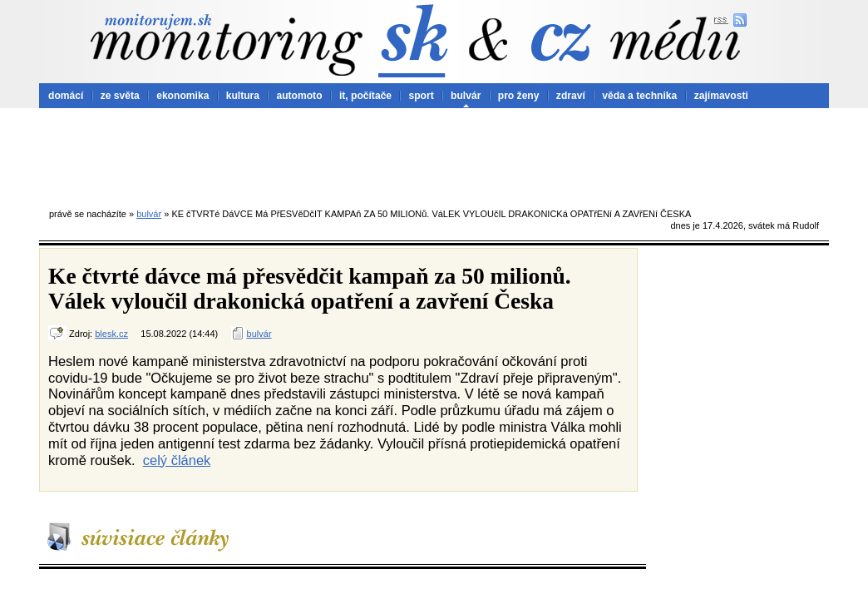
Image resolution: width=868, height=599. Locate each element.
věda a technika (639, 96)
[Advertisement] (434, 154)
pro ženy (519, 96)
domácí (66, 96)
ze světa (120, 96)
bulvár (466, 96)
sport (421, 96)
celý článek (177, 460)
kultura (243, 96)
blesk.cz (111, 334)
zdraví (571, 96)
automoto (299, 96)
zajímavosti (721, 96)
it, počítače (365, 96)
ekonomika (182, 96)
